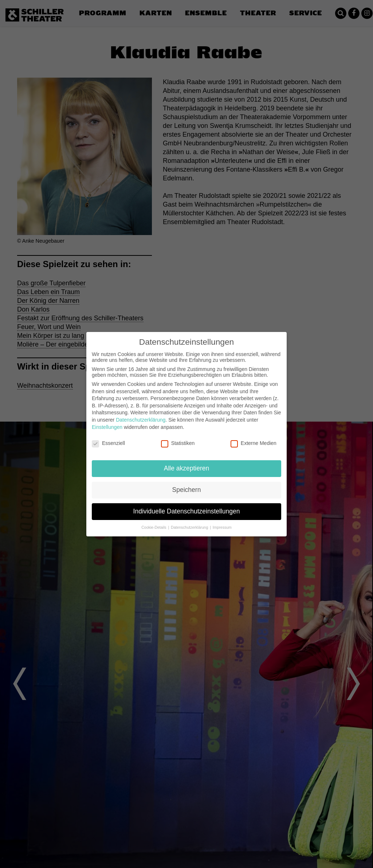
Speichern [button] (187, 490)
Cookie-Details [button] (154, 527)
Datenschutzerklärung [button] (190, 527)
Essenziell (108, 443)
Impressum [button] (222, 527)
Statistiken (178, 443)
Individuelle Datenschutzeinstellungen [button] (187, 511)
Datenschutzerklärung (141, 420)
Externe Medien (254, 443)
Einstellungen (107, 427)
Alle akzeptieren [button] (187, 468)
